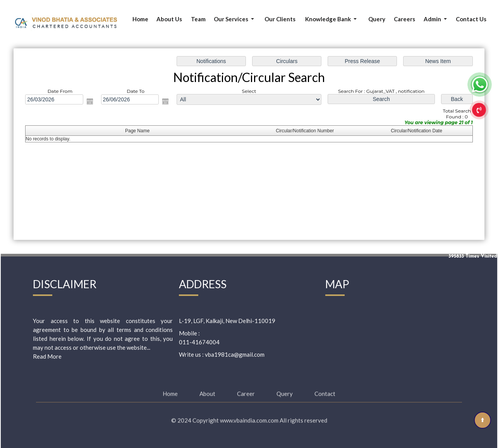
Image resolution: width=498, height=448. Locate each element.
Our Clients (280, 19)
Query (377, 19)
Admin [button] (433, 19)
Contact (325, 389)
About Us (169, 19)
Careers (404, 19)
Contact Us (471, 19)
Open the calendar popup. (90, 101)
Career (246, 389)
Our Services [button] (232, 19)
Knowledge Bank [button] (329, 19)
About (207, 389)
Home (140, 19)
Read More (47, 356)
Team (198, 19)
